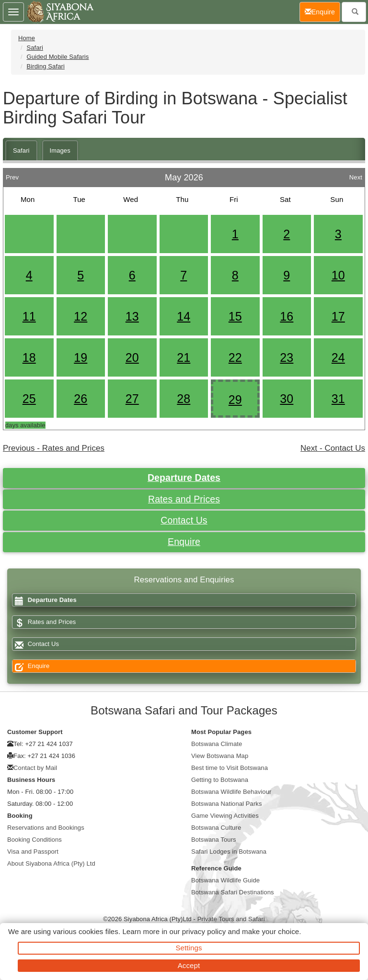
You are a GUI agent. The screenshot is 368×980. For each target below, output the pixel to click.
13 (132, 316)
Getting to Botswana (220, 780)
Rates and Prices (184, 499)
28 (184, 399)
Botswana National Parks (227, 804)
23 (287, 357)
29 (235, 400)
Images (60, 150)
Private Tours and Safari (231, 919)
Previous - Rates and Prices (54, 448)
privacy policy (204, 931)
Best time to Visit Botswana (230, 768)
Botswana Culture (216, 828)
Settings (189, 948)
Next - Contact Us (333, 448)
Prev (12, 175)
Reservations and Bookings (46, 828)
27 (132, 399)
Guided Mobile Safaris (57, 57)
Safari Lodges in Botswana (229, 852)
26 (80, 399)
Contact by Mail (35, 768)
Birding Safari (45, 66)
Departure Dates (184, 478)
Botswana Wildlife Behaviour (231, 792)
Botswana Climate (217, 744)
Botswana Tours (214, 840)
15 (235, 316)
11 (29, 316)
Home (27, 38)
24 (338, 357)
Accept (189, 965)
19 (80, 357)
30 (287, 399)
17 (338, 316)
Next (356, 175)
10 (338, 275)
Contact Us (184, 520)
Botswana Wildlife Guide (225, 880)
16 (287, 316)
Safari (35, 48)
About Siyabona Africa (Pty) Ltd (51, 863)
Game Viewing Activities (225, 816)
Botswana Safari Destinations (233, 892)
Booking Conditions (34, 840)
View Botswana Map (220, 756)
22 (235, 357)
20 (132, 357)
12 (80, 316)
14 (184, 316)
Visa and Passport (33, 852)
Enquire (184, 542)
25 (29, 399)
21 (184, 357)
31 (338, 399)
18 (29, 357)
